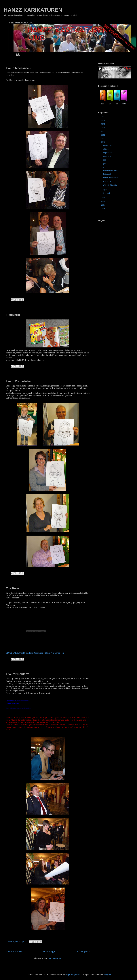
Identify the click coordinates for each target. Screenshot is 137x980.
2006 (103, 209)
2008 (103, 201)
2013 (103, 131)
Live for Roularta (18, 674)
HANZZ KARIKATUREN (33, 10)
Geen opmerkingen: (17, 942)
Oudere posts (83, 952)
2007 (103, 205)
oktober (107, 149)
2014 (103, 128)
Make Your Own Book (54, 653)
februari (107, 193)
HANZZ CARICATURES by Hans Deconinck (25, 653)
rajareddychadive (74, 975)
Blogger (107, 975)
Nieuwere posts (14, 952)
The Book (13, 588)
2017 (103, 117)
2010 (103, 142)
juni (105, 164)
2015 (103, 124)
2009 (103, 198)
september (108, 153)
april (105, 189)
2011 (103, 139)
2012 (103, 135)
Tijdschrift (13, 315)
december (108, 145)
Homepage (49, 952)
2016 (103, 120)
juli (105, 160)
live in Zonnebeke (18, 381)
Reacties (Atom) (54, 958)
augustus (107, 156)
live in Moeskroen (18, 68)
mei (105, 167)
